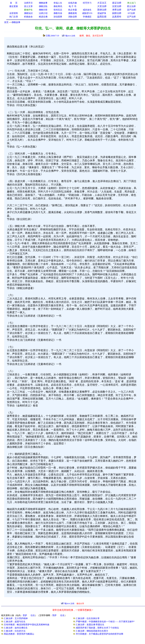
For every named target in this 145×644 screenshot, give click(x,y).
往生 (33, 615)
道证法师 (117, 3)
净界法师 (117, 10)
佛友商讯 (58, 6)
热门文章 (14, 17)
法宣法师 (117, 6)
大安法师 (102, 6)
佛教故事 (16, 22)
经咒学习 (87, 3)
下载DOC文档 (69, 36)
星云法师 (131, 6)
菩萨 (25, 615)
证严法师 (131, 17)
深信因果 (58, 17)
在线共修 (72, 3)
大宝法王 (102, 3)
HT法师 (131, 13)
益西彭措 (102, 17)
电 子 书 (72, 6)
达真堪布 (117, 17)
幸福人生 (58, 3)
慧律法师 (102, 10)
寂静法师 (117, 13)
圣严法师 (131, 10)
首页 (6, 22)
